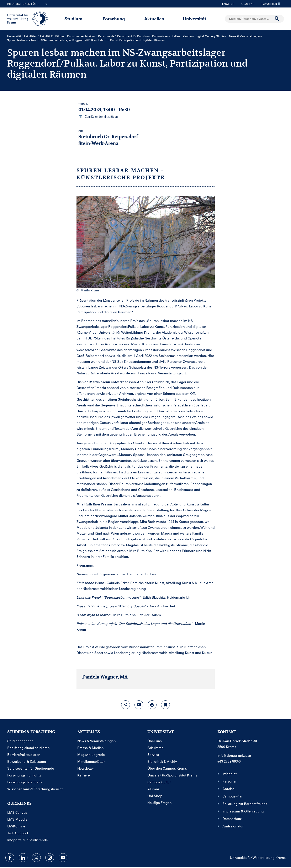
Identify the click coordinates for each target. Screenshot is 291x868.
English (228, 4)
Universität (195, 19)
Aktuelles (154, 19)
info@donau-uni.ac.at (234, 755)
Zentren (188, 36)
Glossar (246, 4)
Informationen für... (28, 4)
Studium (73, 19)
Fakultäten (31, 36)
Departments (106, 36)
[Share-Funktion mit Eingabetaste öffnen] (126, 705)
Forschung (114, 19)
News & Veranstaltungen (245, 36)
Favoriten (270, 4)
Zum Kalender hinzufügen (98, 117)
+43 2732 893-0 (229, 761)
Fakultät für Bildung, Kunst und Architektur (68, 36)
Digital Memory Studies (211, 36)
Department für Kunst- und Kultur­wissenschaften (149, 36)
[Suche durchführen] (277, 19)
